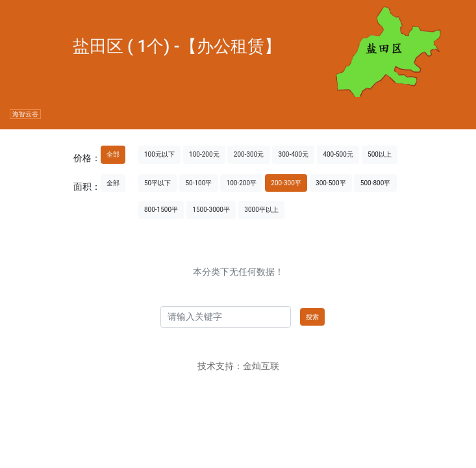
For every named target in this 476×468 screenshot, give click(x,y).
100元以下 (159, 154)
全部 (113, 154)
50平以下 (157, 183)
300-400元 (294, 154)
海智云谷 (25, 114)
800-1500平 (161, 210)
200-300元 (249, 154)
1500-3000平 (211, 210)
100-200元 (204, 154)
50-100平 (198, 183)
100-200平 (242, 183)
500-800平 (375, 183)
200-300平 (286, 183)
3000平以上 (261, 210)
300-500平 (331, 183)
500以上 (380, 154)
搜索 (312, 317)
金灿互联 (261, 366)
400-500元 (338, 154)
